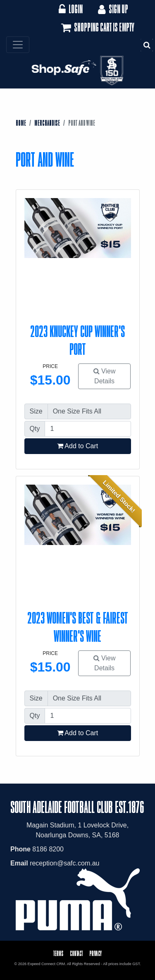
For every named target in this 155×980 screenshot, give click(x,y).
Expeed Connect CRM (46, 964)
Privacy (95, 953)
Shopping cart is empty (97, 28)
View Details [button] (105, 376)
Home (21, 123)
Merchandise (47, 123)
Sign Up (112, 9)
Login (70, 9)
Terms (58, 953)
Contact (76, 953)
